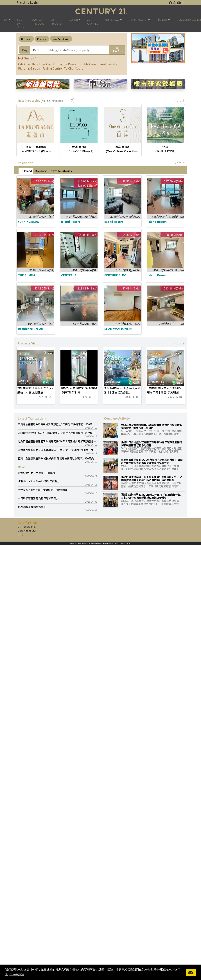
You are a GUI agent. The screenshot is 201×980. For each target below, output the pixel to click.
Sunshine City (108, 64)
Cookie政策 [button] (17, 974)
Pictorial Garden (29, 68)
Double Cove (87, 64)
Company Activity (117, 418)
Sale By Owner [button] (21, 23)
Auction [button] (74, 19)
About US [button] (162, 19)
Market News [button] (112, 19)
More (180, 100)
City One (24, 64)
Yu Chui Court (74, 68)
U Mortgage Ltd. (27, 531)
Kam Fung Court (43, 64)
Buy (25, 50)
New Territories (61, 39)
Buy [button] (6, 19)
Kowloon (42, 39)
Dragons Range (66, 64)
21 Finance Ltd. (27, 527)
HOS (21, 535)
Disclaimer (127, 543)
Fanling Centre (52, 68)
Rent (36, 50)
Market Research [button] (138, 19)
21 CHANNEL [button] (93, 21)
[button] (183, 48)
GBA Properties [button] (57, 21)
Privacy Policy (118, 543)
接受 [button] (191, 972)
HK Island (26, 39)
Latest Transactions (32, 418)
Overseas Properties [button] (38, 21)
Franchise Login (27, 2)
